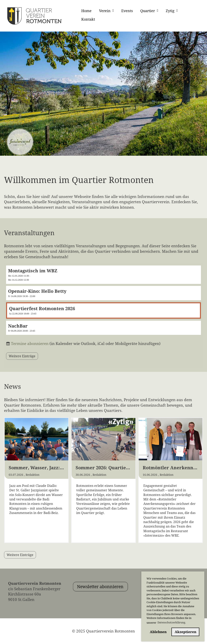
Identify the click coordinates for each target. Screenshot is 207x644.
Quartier (149, 11)
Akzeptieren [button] (185, 632)
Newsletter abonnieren (110, 597)
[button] (103, 275)
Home (86, 11)
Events (127, 11)
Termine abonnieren (30, 344)
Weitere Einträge (22, 356)
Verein (107, 11)
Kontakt (88, 19)
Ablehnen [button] (158, 632)
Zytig (172, 11)
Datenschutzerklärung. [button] (172, 622)
